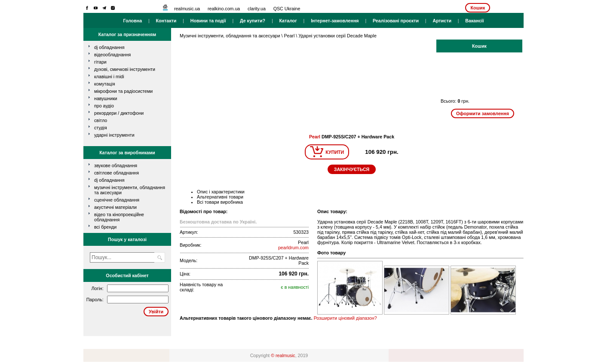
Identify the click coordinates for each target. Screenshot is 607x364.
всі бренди (105, 227)
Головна (132, 21)
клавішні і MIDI (109, 76)
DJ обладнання (109, 180)
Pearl (289, 36)
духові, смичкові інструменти (125, 69)
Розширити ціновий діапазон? (345, 318)
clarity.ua (257, 9)
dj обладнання (109, 47)
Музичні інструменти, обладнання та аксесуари (230, 36)
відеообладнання (112, 55)
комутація (104, 84)
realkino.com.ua (224, 9)
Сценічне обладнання (117, 200)
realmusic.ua (187, 9)
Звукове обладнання (116, 165)
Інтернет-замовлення (335, 21)
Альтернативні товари (220, 197)
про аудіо (104, 106)
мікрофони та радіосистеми (123, 91)
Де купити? (253, 21)
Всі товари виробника (220, 202)
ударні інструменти (114, 135)
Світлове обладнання (116, 173)
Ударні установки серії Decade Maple (337, 36)
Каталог (288, 21)
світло (101, 120)
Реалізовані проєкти (396, 21)
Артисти (442, 21)
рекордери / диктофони (119, 113)
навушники (106, 98)
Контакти (166, 21)
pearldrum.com (293, 248)
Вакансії (474, 21)
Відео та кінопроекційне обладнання (119, 217)
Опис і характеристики (221, 192)
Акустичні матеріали (115, 207)
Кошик (478, 8)
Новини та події (208, 21)
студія (101, 128)
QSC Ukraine (287, 9)
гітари (100, 62)
